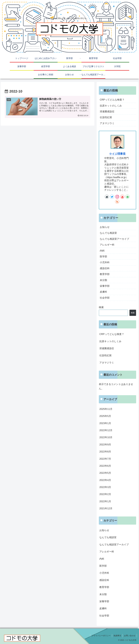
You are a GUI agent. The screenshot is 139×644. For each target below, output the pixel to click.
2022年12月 (106, 430)
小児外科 (105, 262)
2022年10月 (106, 437)
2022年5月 (105, 473)
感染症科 (105, 268)
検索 (101, 307)
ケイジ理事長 (117, 154)
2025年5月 (105, 416)
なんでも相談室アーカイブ (114, 239)
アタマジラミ (107, 123)
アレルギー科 (107, 245)
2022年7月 (105, 459)
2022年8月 (105, 452)
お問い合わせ (130, 636)
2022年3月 (105, 487)
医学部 (103, 257)
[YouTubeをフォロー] (122, 197)
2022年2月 (105, 494)
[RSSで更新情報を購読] (117, 202)
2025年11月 (106, 409)
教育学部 (105, 274)
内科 (102, 251)
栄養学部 (105, 286)
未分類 (103, 280)
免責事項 (117, 636)
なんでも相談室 (108, 233)
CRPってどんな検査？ (112, 100)
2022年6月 (105, 466)
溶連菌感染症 (107, 112)
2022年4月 (105, 480)
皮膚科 (103, 292)
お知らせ (105, 227)
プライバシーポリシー (101, 636)
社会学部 (105, 298)
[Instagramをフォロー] (117, 197)
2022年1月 (105, 501)
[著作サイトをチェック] (107, 197)
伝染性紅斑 (106, 117)
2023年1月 (105, 423)
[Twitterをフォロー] (112, 197)
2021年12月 (106, 508)
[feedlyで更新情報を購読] (127, 197)
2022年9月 (105, 445)
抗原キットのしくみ (111, 106)
